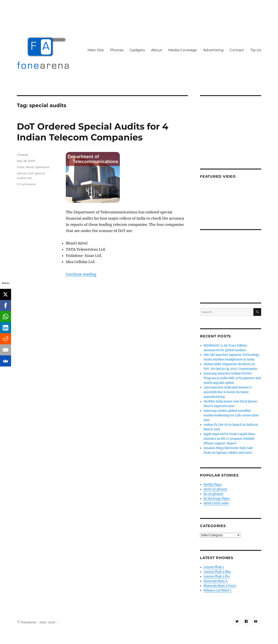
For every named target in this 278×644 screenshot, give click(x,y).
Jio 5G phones (213, 494)
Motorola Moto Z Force (220, 586)
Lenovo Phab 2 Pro (217, 576)
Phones (117, 50)
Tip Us (256, 50)
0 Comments (26, 184)
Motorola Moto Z (216, 581)
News (30, 167)
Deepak (23, 155)
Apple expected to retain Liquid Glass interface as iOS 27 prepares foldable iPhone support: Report (229, 439)
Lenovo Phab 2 (214, 567)
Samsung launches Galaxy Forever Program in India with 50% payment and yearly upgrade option (232, 378)
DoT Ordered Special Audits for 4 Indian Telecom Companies (93, 132)
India (21, 167)
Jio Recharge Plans (217, 499)
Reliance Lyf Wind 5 (217, 590)
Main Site (96, 50)
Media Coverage (183, 50)
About (157, 50)
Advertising (213, 50)
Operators (42, 167)
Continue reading (81, 274)
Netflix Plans (213, 485)
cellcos (22, 173)
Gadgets (137, 50)
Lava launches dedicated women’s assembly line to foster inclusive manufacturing (228, 392)
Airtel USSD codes (216, 503)
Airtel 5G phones (215, 489)
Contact (237, 50)
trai (30, 178)
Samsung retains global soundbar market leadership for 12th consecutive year (231, 415)
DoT (31, 173)
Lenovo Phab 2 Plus (217, 572)
